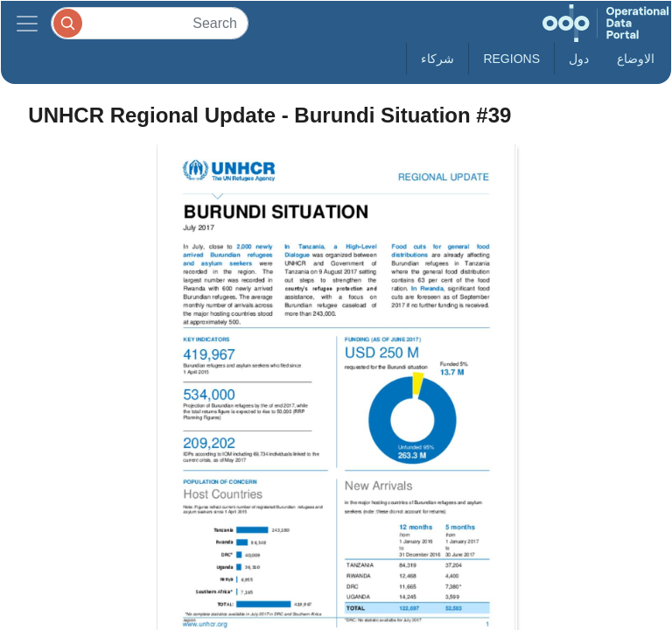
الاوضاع (636, 59)
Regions (511, 59)
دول (579, 59)
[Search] (150, 23)
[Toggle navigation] (27, 23)
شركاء (437, 59)
